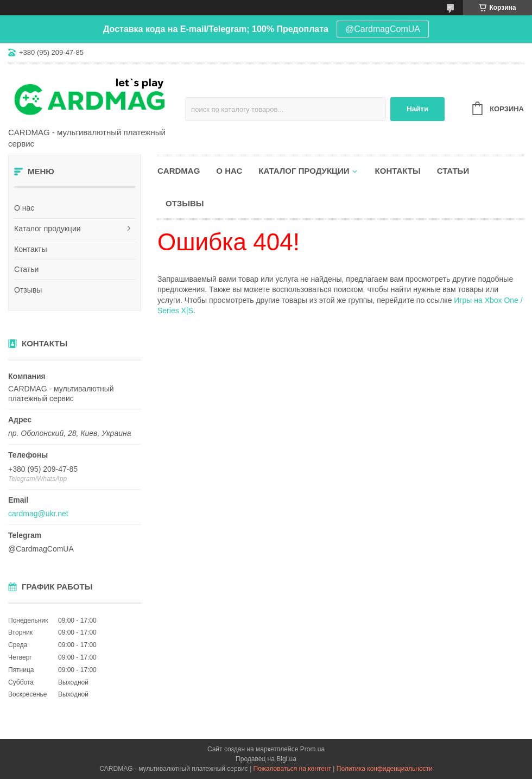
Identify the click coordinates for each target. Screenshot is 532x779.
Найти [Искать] (417, 109)
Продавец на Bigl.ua (266, 759)
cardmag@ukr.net (38, 514)
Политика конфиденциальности (385, 769)
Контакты (30, 249)
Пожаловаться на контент (292, 769)
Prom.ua (312, 749)
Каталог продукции (47, 229)
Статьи (26, 269)
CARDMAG (179, 171)
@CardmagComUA (383, 29)
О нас (24, 208)
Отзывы (28, 290)
